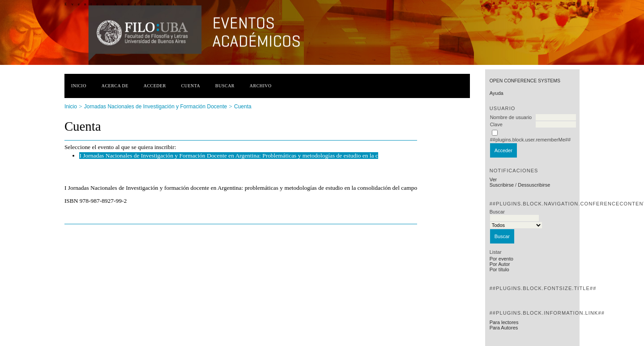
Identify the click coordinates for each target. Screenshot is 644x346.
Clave (496, 124)
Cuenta (191, 86)
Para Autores (504, 328)
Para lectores (504, 322)
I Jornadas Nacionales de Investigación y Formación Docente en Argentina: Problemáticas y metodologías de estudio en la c (228, 156)
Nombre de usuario (511, 117)
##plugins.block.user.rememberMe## (530, 140)
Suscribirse (502, 185)
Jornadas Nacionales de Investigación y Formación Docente (156, 107)
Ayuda (497, 93)
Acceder (155, 86)
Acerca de (115, 86)
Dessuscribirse (534, 185)
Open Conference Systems (525, 81)
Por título (499, 269)
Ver (493, 179)
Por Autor (500, 264)
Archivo (261, 86)
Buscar (225, 86)
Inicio (79, 86)
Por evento (501, 259)
